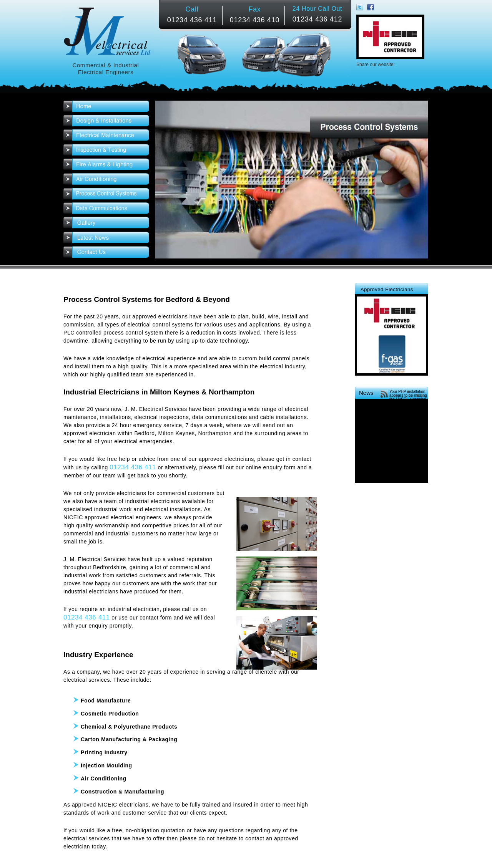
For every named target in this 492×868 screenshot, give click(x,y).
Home (106, 108)
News (106, 239)
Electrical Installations (106, 122)
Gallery (106, 224)
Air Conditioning (106, 181)
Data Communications (106, 210)
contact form (156, 618)
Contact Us (106, 252)
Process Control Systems (106, 195)
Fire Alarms (106, 166)
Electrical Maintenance (106, 137)
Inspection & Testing (106, 151)
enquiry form (280, 467)
